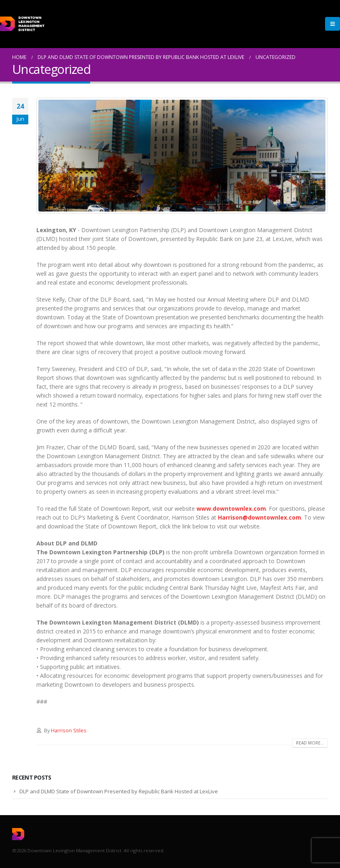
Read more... (310, 743)
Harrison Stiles (69, 731)
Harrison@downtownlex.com (260, 517)
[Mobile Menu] (333, 24)
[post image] (182, 156)
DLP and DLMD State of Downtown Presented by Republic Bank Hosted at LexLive (119, 791)
